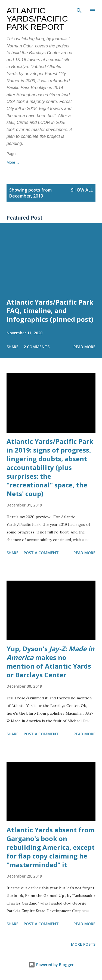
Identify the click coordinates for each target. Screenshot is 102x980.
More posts (83, 944)
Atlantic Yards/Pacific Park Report (37, 19)
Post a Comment (41, 553)
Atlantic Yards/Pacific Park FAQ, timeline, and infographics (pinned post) (50, 311)
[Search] (79, 10)
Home (12, 162)
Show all (82, 190)
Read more (84, 347)
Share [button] (13, 347)
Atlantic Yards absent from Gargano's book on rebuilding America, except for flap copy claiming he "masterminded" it (51, 847)
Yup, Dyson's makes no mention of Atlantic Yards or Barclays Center (50, 662)
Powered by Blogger (51, 965)
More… (37, 162)
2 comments (37, 347)
